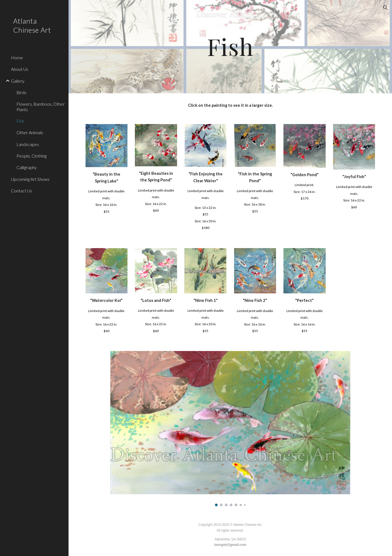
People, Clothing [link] (32, 156)
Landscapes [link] (28, 144)
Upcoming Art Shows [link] (30, 179)
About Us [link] (20, 69)
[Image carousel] (230, 429)
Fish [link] (20, 121)
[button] (385, 8)
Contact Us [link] (22, 191)
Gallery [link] (18, 81)
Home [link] (17, 57)
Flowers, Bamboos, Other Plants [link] (41, 106)
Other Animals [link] (30, 132)
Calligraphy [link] (27, 167)
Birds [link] (21, 92)
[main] (230, 47)
